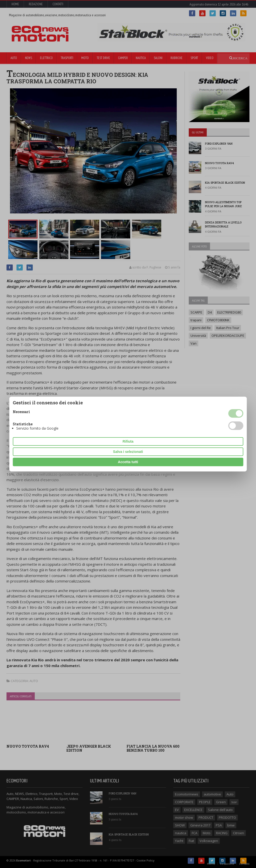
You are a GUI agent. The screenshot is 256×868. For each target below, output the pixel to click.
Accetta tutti (128, 462)
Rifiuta (128, 441)
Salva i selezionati (128, 452)
